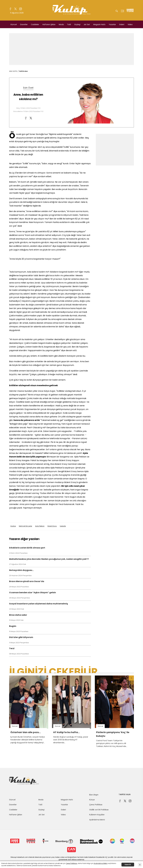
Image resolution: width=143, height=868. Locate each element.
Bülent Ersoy (52, 526)
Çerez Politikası (96, 805)
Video (130, 24)
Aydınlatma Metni (97, 820)
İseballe (63, 526)
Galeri (122, 24)
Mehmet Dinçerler (25, 526)
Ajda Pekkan (40, 526)
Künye (92, 800)
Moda (61, 24)
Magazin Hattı (99, 24)
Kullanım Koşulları (97, 815)
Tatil (69, 24)
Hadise (13, 526)
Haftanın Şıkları (49, 24)
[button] (131, 678)
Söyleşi (77, 24)
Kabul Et (128, 865)
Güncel (14, 24)
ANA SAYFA (13, 71)
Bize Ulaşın (94, 795)
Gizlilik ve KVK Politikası (99, 810)
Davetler (24, 24)
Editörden (24, 71)
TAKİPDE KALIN (125, 794)
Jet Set (87, 24)
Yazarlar (112, 24)
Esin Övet (28, 88)
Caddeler (35, 24)
